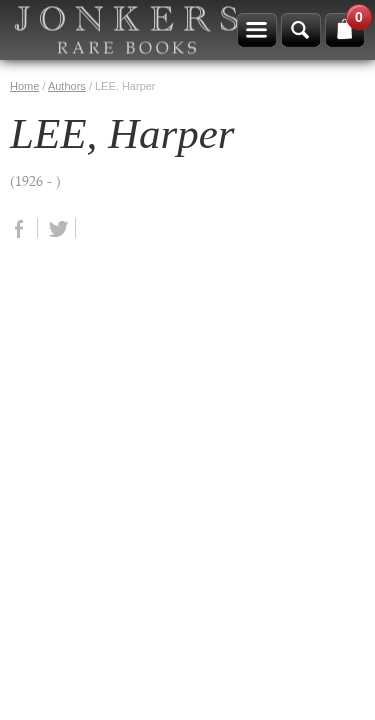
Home (24, 86)
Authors (67, 86)
